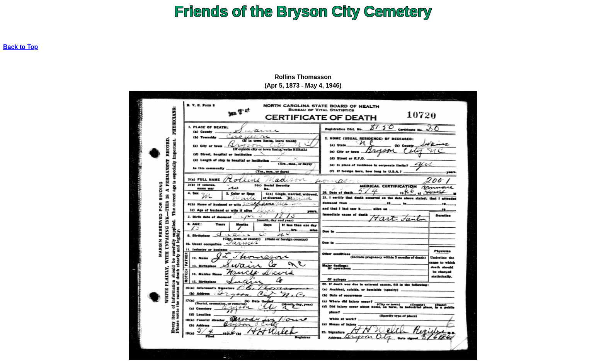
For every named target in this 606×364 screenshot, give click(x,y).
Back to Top (20, 47)
